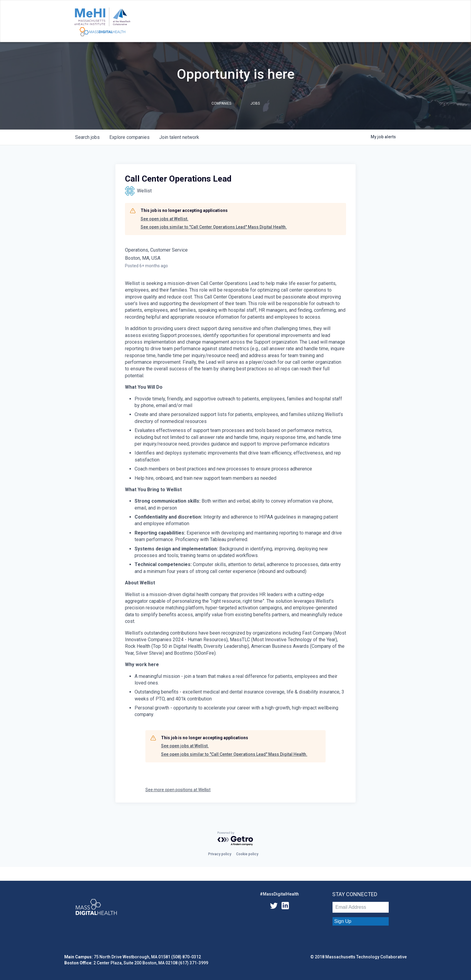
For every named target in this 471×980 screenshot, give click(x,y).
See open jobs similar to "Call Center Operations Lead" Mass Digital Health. (214, 227)
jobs (87, 137)
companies (129, 137)
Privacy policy (220, 854)
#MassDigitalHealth (279, 894)
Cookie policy (247, 854)
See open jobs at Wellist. (164, 219)
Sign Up (343, 921)
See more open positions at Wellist (178, 790)
